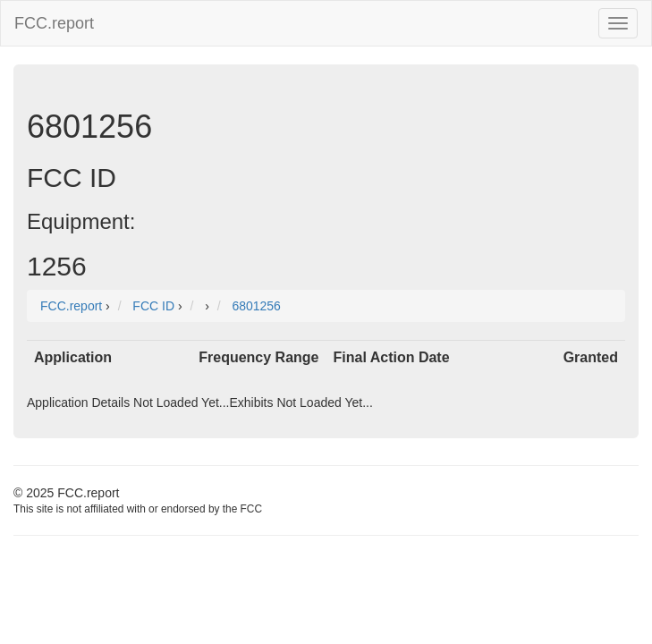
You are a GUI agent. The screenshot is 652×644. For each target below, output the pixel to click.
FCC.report (54, 23)
